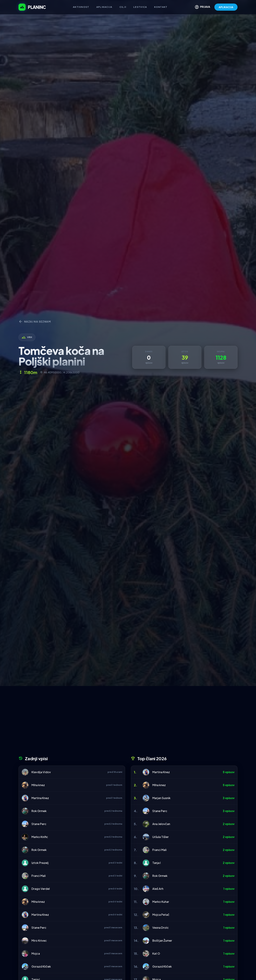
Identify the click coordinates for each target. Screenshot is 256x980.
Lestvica (140, 7)
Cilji (123, 7)
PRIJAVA (202, 7)
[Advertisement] (128, 722)
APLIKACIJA (226, 7)
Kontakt (161, 7)
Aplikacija (104, 7)
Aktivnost (81, 7)
